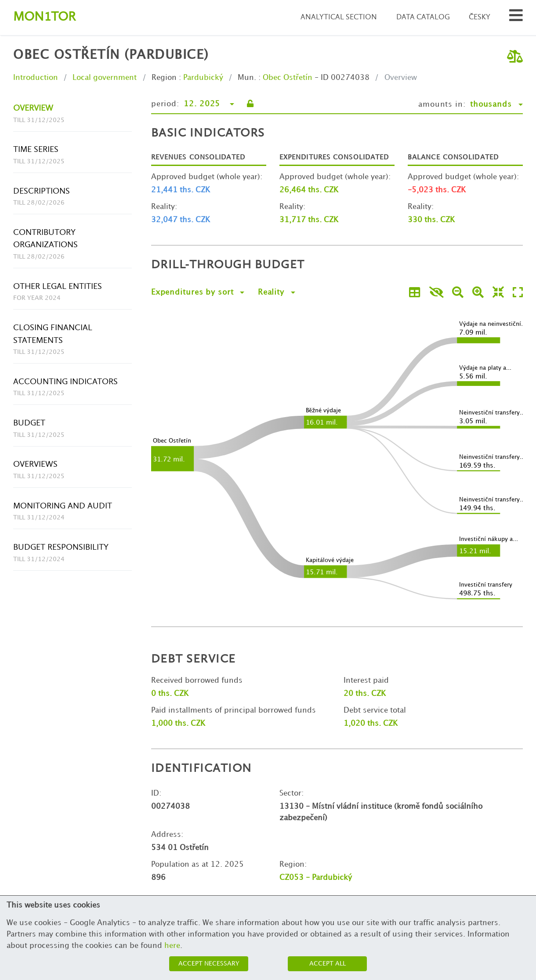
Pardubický (203, 78)
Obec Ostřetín (288, 78)
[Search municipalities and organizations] (516, 18)
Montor (44, 17)
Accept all (328, 964)
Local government (105, 78)
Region (164, 78)
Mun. (247, 78)
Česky (480, 17)
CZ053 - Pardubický (316, 878)
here (172, 946)
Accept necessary (209, 964)
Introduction (36, 78)
